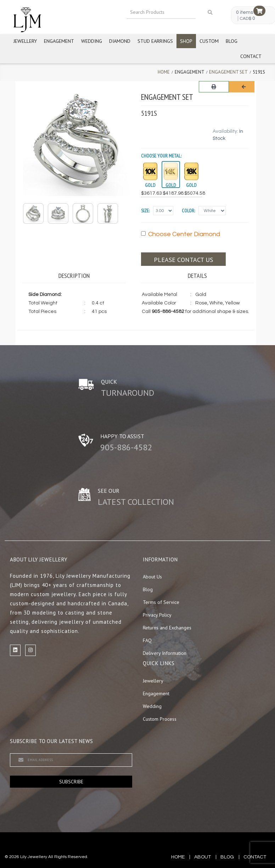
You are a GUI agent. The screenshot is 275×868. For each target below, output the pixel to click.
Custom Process (160, 719)
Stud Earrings (155, 41)
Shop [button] (186, 41)
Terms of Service (161, 602)
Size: (145, 211)
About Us (152, 577)
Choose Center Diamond (181, 234)
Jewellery (25, 41)
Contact (251, 56)
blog (227, 857)
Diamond (120, 41)
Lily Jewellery (34, 857)
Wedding (92, 41)
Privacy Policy (157, 615)
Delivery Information (165, 653)
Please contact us (183, 260)
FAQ (147, 640)
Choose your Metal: (161, 156)
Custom (209, 41)
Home (164, 72)
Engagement (59, 41)
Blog (232, 41)
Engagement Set (228, 72)
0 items (245, 12)
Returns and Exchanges (167, 628)
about (203, 857)
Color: (188, 211)
